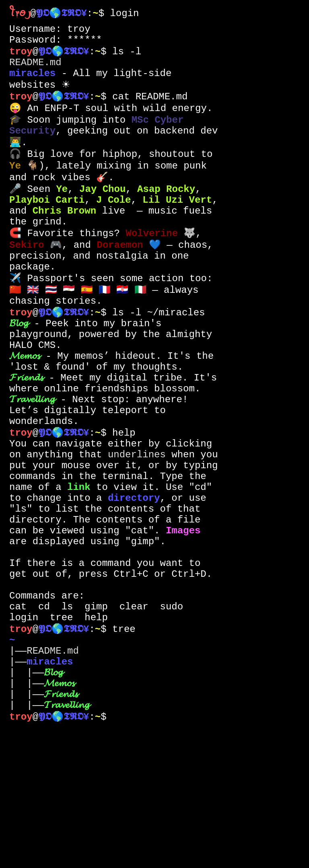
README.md (35, 70)
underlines (137, 535)
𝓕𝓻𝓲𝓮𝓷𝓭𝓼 (26, 442)
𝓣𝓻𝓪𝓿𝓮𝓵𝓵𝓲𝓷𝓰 (32, 468)
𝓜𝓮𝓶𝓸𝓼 (25, 415)
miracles (32, 83)
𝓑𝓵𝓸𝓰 (19, 375)
